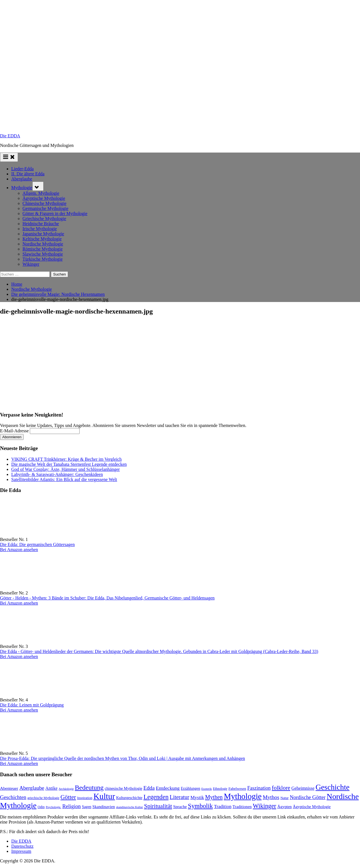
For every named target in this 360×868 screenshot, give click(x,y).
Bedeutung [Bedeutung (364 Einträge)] (89, 788)
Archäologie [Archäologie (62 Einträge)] (66, 789)
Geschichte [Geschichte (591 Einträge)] (333, 787)
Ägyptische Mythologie (44, 198)
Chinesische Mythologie (44, 203)
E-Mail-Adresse (14, 431)
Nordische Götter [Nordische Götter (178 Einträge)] (308, 797)
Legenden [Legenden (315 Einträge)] (156, 797)
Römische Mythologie (43, 249)
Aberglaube (22, 179)
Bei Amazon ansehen (19, 550)
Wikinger (31, 264)
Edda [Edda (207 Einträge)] (149, 788)
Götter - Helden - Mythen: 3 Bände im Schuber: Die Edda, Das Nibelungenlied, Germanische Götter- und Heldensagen (107, 598)
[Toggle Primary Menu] (9, 157)
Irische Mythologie (40, 229)
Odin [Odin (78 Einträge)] (41, 807)
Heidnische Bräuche (41, 224)
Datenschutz (22, 846)
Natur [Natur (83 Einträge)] (284, 798)
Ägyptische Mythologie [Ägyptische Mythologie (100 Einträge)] (312, 807)
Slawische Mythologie (43, 254)
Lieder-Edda (22, 169)
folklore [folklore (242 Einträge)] (281, 788)
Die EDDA (10, 136)
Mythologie (22, 188)
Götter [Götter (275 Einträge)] (68, 797)
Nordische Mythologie (43, 244)
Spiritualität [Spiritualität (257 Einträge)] (158, 806)
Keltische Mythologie (42, 239)
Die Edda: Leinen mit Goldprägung (32, 705)
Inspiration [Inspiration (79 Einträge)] (85, 798)
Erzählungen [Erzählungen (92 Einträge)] (191, 788)
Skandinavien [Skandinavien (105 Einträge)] (104, 807)
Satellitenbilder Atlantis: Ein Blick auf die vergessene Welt (64, 479)
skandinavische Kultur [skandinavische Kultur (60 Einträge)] (130, 807)
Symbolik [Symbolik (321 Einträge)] (200, 806)
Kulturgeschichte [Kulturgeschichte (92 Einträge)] (129, 798)
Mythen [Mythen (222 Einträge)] (214, 797)
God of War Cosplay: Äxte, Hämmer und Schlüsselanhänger (66, 469)
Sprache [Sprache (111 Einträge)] (180, 807)
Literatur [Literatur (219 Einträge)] (179, 797)
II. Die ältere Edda (28, 174)
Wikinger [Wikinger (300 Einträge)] (265, 806)
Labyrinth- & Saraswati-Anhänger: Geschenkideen (57, 474)
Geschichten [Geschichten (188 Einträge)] (13, 797)
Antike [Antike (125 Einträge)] (51, 788)
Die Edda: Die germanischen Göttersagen (37, 544)
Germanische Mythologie (45, 208)
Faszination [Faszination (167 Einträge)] (259, 788)
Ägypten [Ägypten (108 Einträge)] (284, 807)
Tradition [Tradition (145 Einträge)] (223, 807)
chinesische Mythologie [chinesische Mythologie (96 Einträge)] (123, 788)
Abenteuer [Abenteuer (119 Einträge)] (9, 788)
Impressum (21, 851)
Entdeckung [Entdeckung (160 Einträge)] (168, 788)
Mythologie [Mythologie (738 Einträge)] (243, 796)
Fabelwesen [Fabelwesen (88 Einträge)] (237, 788)
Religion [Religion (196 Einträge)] (71, 806)
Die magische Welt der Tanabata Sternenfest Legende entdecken (69, 464)
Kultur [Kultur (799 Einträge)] (104, 796)
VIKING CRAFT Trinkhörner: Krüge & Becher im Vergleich (66, 459)
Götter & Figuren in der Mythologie (55, 213)
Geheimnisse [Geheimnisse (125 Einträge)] (303, 788)
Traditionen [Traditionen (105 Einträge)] (242, 807)
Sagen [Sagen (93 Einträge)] (86, 807)
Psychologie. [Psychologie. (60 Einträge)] (54, 807)
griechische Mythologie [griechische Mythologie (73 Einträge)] (43, 798)
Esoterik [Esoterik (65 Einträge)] (207, 789)
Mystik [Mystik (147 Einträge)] (197, 797)
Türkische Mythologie (43, 259)
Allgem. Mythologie (41, 193)
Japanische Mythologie (43, 234)
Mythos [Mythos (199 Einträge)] (271, 797)
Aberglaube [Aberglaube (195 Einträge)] (32, 788)
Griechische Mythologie (44, 219)
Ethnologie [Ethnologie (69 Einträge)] (220, 789)
